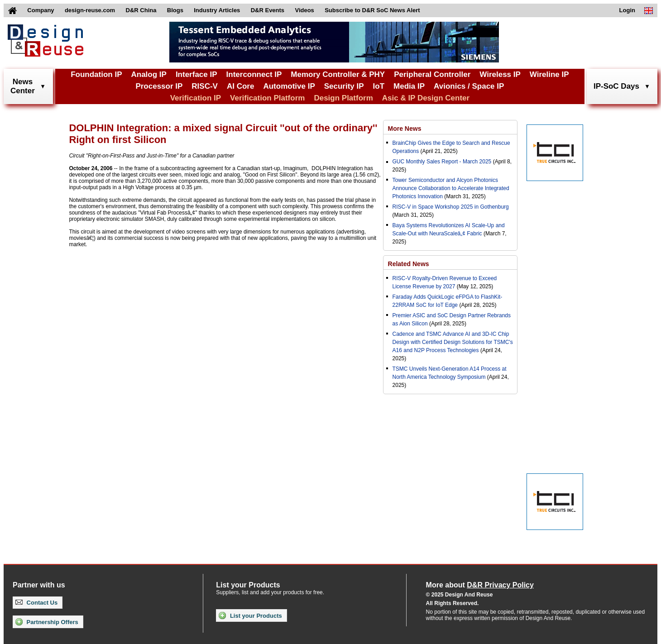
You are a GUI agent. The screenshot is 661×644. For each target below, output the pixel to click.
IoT (379, 86)
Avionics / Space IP (469, 86)
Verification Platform (267, 98)
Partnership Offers (47, 622)
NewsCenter (23, 86)
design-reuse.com (90, 10)
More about (480, 585)
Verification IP (196, 98)
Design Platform (343, 98)
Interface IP (196, 74)
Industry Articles (217, 10)
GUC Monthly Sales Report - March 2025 (442, 162)
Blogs (175, 10)
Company (41, 10)
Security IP (344, 86)
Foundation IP (96, 74)
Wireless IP (500, 74)
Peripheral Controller (432, 74)
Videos (304, 10)
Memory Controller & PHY (338, 74)
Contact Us (36, 603)
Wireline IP (549, 74)
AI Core (240, 86)
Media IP (409, 86)
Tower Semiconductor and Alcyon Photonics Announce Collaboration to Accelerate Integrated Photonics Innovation (451, 188)
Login (627, 10)
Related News (409, 264)
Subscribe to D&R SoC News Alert (372, 10)
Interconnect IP (254, 74)
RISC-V (205, 86)
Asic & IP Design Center (426, 98)
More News (405, 129)
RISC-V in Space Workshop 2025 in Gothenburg (451, 207)
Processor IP (159, 86)
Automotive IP (289, 86)
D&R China (141, 10)
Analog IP (148, 74)
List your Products (250, 615)
